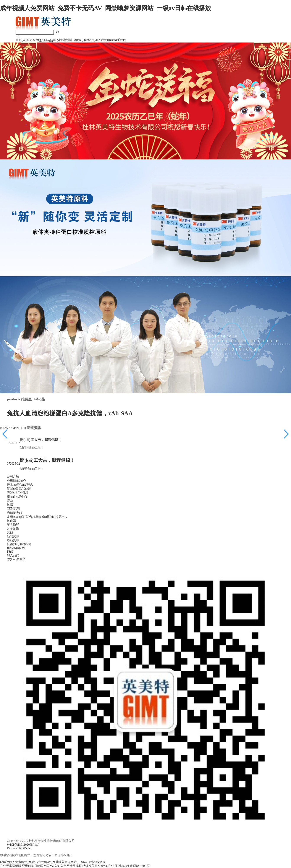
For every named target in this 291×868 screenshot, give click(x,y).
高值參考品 (15, 512)
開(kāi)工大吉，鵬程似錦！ (41, 440)
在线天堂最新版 (11, 866)
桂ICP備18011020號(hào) (23, 845)
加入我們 (101, 40)
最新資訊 (13, 540)
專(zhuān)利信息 (18, 492)
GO (57, 32)
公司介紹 (33, 40)
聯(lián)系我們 (116, 40)
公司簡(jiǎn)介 (16, 481)
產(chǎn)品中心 (49, 40)
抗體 (10, 505)
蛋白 (10, 501)
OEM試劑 (13, 509)
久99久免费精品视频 (68, 866)
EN (18, 36)
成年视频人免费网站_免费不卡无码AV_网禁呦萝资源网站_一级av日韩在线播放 (106, 8)
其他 (10, 532)
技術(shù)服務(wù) (83, 40)
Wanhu (27, 848)
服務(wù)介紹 (16, 548)
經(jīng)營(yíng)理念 (20, 485)
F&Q (10, 552)
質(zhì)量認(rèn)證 (19, 489)
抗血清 (11, 521)
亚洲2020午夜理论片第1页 (132, 866)
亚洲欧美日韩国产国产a (38, 866)
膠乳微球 (13, 525)
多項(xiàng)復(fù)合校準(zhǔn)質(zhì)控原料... (37, 517)
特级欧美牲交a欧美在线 (98, 866)
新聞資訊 (65, 40)
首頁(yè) (21, 40)
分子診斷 (13, 528)
